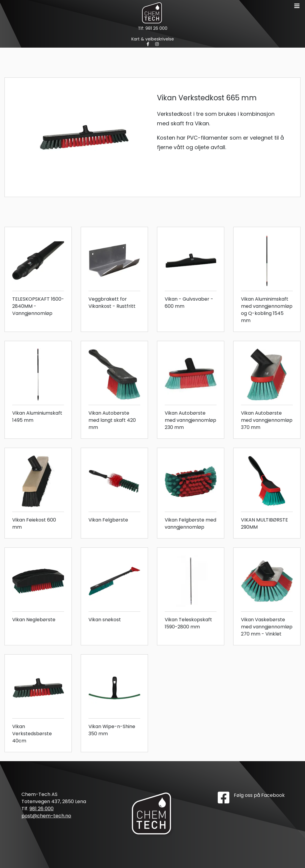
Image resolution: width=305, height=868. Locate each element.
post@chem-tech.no (46, 816)
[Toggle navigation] (297, 6)
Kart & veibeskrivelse (153, 39)
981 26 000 (156, 28)
